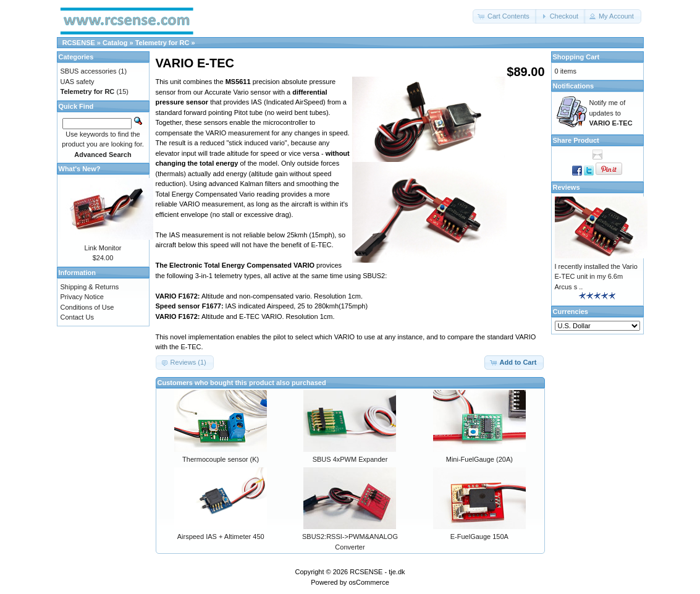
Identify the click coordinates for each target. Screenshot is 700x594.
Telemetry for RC (162, 43)
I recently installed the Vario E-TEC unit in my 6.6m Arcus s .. (596, 277)
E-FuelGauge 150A (479, 537)
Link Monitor (103, 248)
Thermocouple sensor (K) (221, 459)
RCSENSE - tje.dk (377, 572)
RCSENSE (79, 43)
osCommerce (369, 582)
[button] (505, 16)
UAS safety (78, 82)
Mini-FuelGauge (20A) (479, 459)
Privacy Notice (82, 297)
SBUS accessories (89, 71)
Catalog (115, 43)
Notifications (574, 86)
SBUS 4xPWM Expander (350, 459)
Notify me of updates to (611, 113)
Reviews (567, 187)
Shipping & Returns (90, 287)
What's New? (80, 169)
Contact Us (77, 317)
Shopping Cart (576, 57)
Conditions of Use (87, 307)
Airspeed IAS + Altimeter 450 (221, 537)
